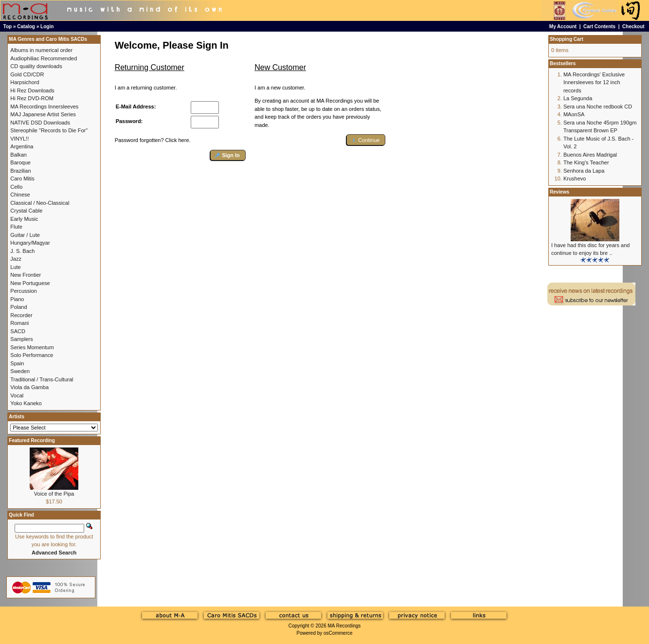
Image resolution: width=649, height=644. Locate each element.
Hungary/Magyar (30, 243)
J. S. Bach (22, 251)
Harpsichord (25, 82)
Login (47, 27)
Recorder (21, 315)
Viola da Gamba (29, 387)
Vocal (17, 395)
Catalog (26, 27)
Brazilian (20, 171)
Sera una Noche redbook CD (598, 107)
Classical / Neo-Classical (40, 203)
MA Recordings (344, 626)
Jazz (16, 259)
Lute (15, 267)
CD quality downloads (36, 66)
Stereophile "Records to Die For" (49, 130)
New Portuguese (30, 283)
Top (8, 27)
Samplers (21, 339)
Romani (19, 323)
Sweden (20, 371)
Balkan (18, 155)
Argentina (22, 146)
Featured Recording (32, 440)
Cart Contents (599, 27)
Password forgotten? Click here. (153, 140)
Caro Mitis (22, 179)
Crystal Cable (26, 211)
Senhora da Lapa (584, 171)
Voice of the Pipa (54, 494)
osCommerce (338, 633)
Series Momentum (32, 347)
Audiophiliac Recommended (44, 58)
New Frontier (26, 275)
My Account (563, 27)
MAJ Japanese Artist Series (43, 114)
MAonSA (574, 114)
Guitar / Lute (25, 235)
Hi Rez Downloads (32, 90)
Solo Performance (32, 355)
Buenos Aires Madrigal (590, 155)
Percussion (23, 291)
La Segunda (578, 98)
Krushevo (575, 179)
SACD (18, 331)
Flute (16, 227)
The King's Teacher (586, 162)
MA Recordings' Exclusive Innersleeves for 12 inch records (594, 82)
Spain (17, 363)
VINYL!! (19, 139)
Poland (18, 307)
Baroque (20, 162)
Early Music (24, 219)
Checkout (633, 27)
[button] (228, 155)
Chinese (20, 195)
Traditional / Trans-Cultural (42, 379)
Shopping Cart (567, 39)
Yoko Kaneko (26, 403)
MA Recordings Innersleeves (44, 107)
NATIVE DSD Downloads (40, 123)
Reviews (559, 192)
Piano (17, 299)
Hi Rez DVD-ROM (32, 98)
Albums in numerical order (41, 50)
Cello (16, 187)
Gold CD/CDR (27, 74)
